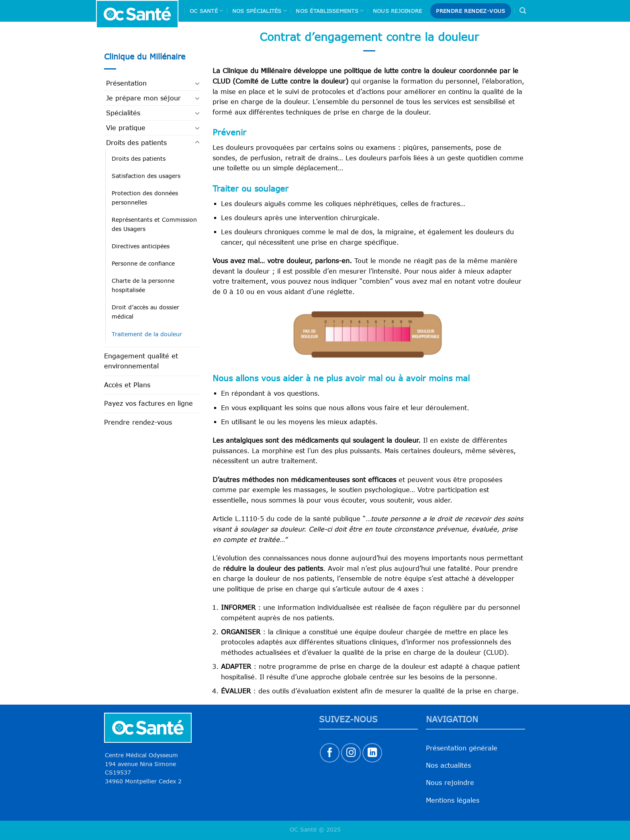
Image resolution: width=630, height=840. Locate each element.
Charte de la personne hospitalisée (143, 285)
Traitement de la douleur (147, 334)
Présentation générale (462, 748)
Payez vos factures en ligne (148, 403)
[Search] (523, 11)
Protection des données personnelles (145, 198)
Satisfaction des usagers (146, 176)
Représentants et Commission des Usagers (154, 224)
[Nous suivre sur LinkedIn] (372, 753)
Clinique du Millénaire (145, 56)
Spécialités (123, 113)
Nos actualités (448, 765)
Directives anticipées (141, 246)
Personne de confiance (143, 263)
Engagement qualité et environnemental (141, 361)
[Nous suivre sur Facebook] (330, 753)
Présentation (126, 83)
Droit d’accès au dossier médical (145, 312)
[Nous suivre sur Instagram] (351, 753)
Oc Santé (207, 11)
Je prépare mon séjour (143, 98)
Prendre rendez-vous (138, 422)
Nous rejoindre (398, 11)
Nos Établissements (330, 11)
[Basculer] (197, 83)
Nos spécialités (260, 11)
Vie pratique (126, 128)
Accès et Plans (127, 385)
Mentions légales (453, 800)
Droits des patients (136, 143)
